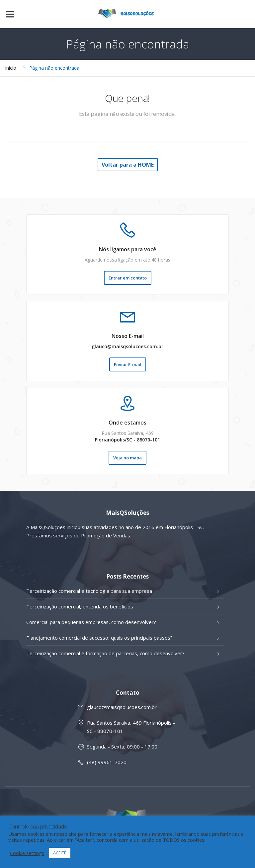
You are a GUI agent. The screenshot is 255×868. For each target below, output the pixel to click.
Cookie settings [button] (27, 853)
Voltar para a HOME (128, 165)
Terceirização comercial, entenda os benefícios (80, 606)
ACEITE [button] (60, 853)
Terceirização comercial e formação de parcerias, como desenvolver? (105, 653)
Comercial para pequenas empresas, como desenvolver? (91, 622)
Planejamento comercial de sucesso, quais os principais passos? (99, 638)
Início (11, 68)
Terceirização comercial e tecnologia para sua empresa (89, 591)
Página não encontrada (54, 68)
